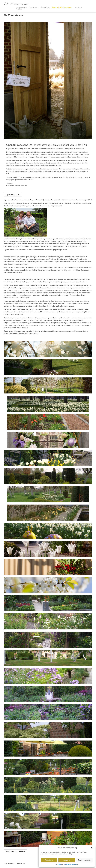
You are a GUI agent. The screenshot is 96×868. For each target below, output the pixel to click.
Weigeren (67, 860)
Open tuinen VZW (13, 195)
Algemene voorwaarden (71, 864)
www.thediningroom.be (52, 206)
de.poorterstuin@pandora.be (41, 200)
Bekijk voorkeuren (84, 860)
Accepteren (49, 860)
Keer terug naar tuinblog (15, 851)
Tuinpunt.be (21, 863)
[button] (92, 848)
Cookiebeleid (59, 864)
